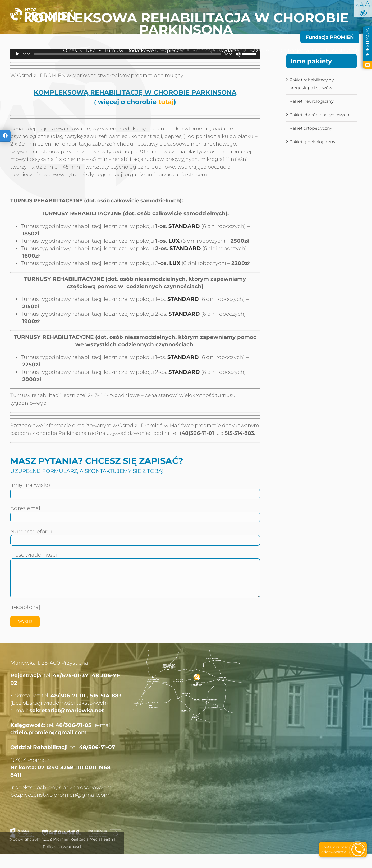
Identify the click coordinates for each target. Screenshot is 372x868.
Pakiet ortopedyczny (311, 128)
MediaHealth (101, 839)
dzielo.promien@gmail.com (49, 732)
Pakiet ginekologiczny (312, 142)
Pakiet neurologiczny (311, 101)
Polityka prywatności (62, 847)
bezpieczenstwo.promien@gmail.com (60, 795)
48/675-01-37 (70, 675)
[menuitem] (62, 50)
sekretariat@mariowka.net (67, 710)
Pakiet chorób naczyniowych (319, 115)
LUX (174, 241)
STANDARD (184, 226)
